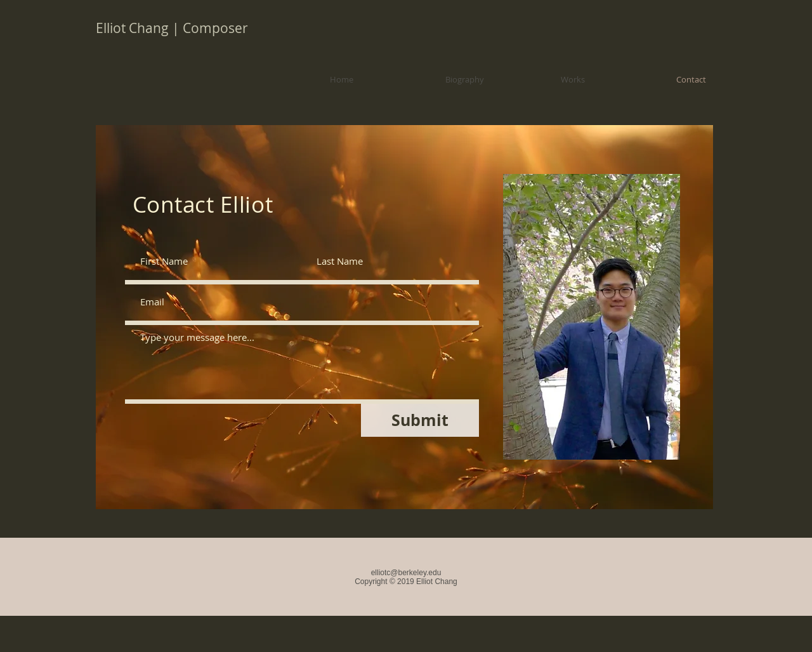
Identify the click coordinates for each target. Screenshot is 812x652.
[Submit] (420, 420)
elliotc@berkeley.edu (406, 573)
